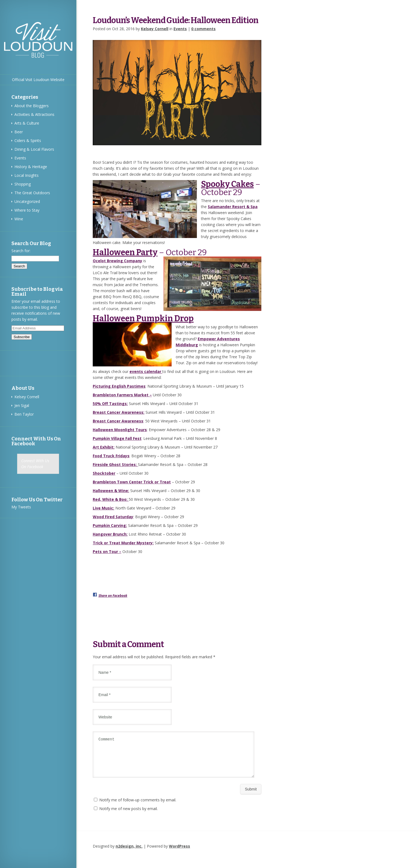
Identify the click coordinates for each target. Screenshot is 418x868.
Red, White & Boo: (111, 499)
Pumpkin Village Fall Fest (117, 438)
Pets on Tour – (107, 552)
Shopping (23, 184)
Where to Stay (27, 210)
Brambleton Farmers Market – (122, 395)
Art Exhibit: (104, 447)
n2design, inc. (129, 853)
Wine (19, 219)
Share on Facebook (113, 596)
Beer (19, 132)
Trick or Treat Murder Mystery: (123, 543)
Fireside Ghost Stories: (115, 464)
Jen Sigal (22, 405)
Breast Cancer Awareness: (119, 412)
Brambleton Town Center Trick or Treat (132, 482)
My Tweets (21, 507)
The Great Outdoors (32, 193)
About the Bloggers (32, 106)
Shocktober (104, 473)
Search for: (21, 251)
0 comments (203, 29)
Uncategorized (27, 201)
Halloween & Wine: (111, 491)
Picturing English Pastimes (119, 386)
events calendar (146, 371)
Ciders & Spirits (28, 140)
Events (20, 158)
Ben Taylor (24, 414)
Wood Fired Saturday (113, 517)
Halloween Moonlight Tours (120, 430)
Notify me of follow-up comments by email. (138, 806)
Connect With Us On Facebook (36, 441)
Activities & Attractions (34, 114)
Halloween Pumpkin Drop (143, 319)
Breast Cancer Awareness (118, 421)
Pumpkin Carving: (110, 525)
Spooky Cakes (227, 184)
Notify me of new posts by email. (129, 815)
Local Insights (27, 175)
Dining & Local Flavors (34, 149)
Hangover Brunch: (110, 534)
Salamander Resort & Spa (233, 207)
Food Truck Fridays (111, 456)
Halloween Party (125, 252)
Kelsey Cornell (27, 397)
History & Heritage (31, 167)
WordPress (179, 853)
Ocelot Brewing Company (117, 261)
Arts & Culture (27, 123)
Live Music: (103, 508)
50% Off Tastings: (110, 404)
